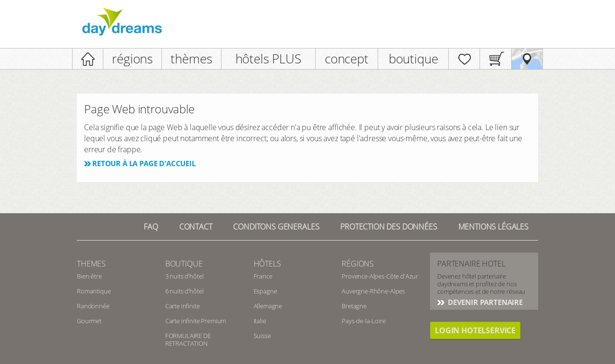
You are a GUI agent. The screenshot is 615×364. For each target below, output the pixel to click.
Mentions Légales (493, 227)
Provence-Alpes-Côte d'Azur (380, 276)
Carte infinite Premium (196, 321)
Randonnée (93, 306)
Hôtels (267, 264)
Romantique (94, 291)
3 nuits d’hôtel (184, 276)
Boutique (184, 264)
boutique (413, 59)
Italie (260, 321)
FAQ (151, 227)
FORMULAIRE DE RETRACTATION (188, 340)
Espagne (265, 291)
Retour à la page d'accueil (144, 163)
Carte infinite (183, 306)
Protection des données (388, 227)
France (263, 276)
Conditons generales (276, 227)
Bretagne (354, 306)
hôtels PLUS (268, 59)
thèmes (191, 59)
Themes (91, 264)
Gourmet (89, 321)
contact (196, 227)
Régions (358, 264)
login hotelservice (475, 330)
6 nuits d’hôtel (184, 291)
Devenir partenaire (484, 302)
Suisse (262, 336)
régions (132, 59)
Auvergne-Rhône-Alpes (373, 291)
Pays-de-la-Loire (363, 321)
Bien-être (89, 276)
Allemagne (268, 306)
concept (347, 59)
